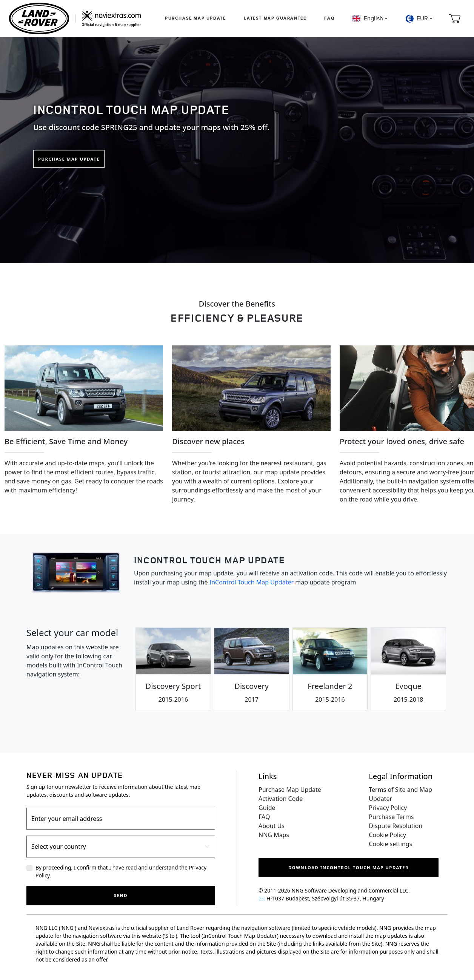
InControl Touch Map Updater (252, 582)
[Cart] (455, 18)
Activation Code (281, 799)
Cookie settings (390, 844)
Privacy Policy (388, 808)
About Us (272, 826)
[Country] (121, 847)
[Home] (75, 18)
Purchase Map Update (195, 18)
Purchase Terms (391, 817)
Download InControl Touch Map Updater (349, 867)
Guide (267, 808)
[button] (370, 18)
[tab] (173, 669)
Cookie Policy (387, 835)
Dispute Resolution (396, 826)
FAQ (329, 18)
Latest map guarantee (275, 18)
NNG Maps (274, 835)
